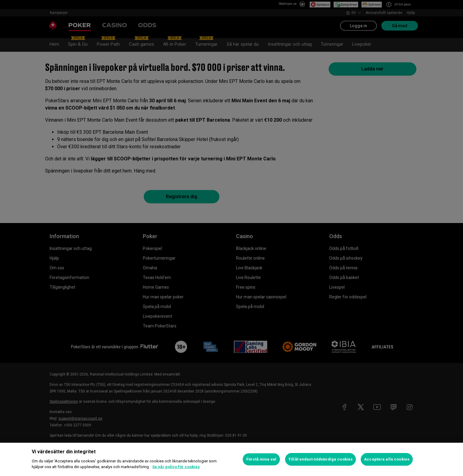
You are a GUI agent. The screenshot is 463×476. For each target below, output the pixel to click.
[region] (231, 459)
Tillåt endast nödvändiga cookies (320, 459)
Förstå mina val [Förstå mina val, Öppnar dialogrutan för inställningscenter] (261, 459)
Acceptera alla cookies (387, 459)
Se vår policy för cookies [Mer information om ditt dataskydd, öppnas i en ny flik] (176, 467)
